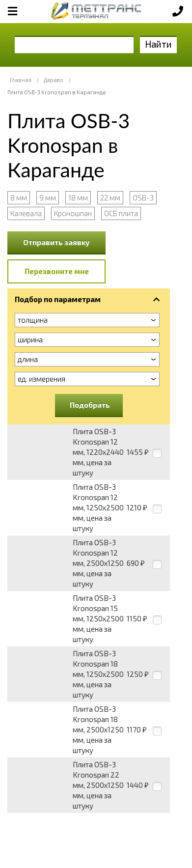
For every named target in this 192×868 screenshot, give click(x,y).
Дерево (54, 80)
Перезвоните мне (57, 271)
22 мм (110, 197)
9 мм (48, 197)
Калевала (26, 213)
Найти (158, 44)
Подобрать (90, 405)
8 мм (19, 197)
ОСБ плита (121, 213)
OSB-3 (143, 197)
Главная (21, 80)
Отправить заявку (56, 242)
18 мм (78, 197)
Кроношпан (73, 213)
